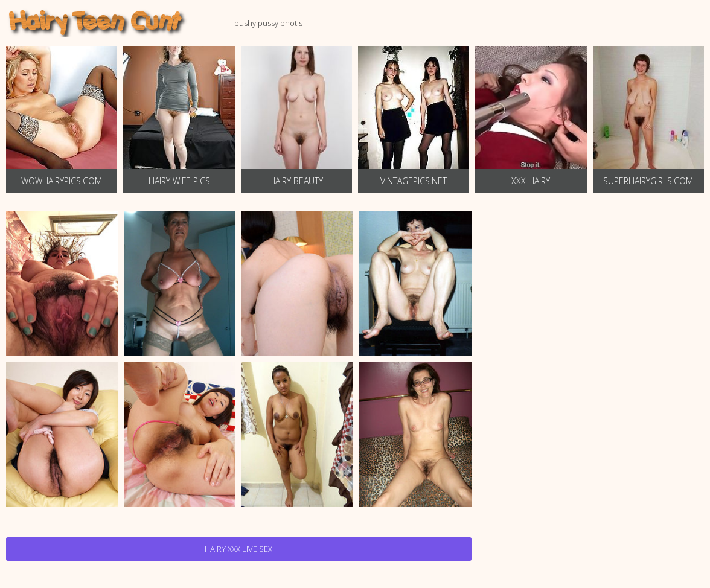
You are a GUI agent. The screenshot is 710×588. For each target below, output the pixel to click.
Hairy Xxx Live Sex (238, 549)
